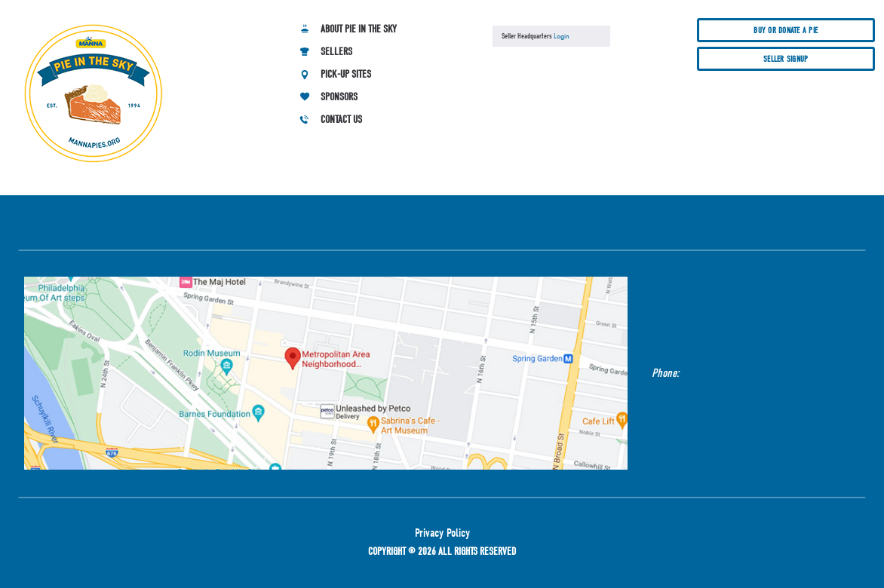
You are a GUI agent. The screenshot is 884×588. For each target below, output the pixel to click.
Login (562, 36)
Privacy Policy (442, 533)
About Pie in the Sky (359, 29)
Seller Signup (786, 59)
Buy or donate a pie (786, 31)
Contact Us (341, 119)
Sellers (336, 52)
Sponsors (339, 97)
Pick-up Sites (346, 74)
